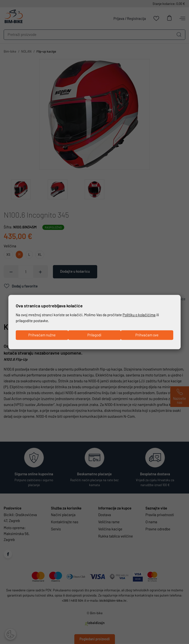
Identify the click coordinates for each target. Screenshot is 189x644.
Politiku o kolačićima (139, 315)
